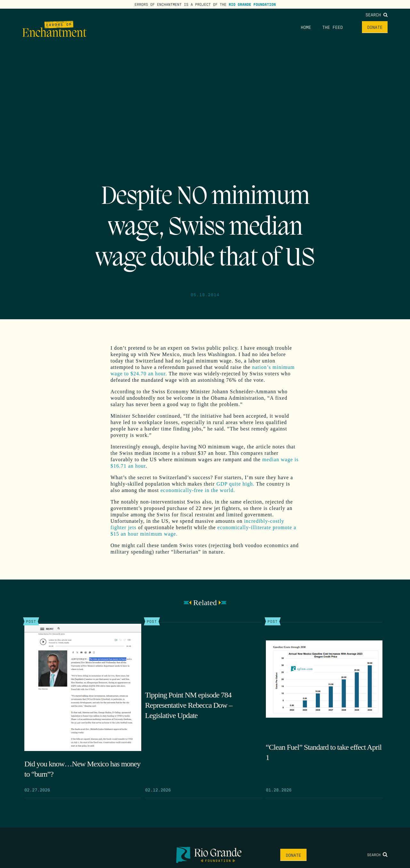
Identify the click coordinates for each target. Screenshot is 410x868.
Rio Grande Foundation (252, 4)
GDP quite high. (236, 484)
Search (377, 14)
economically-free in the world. (198, 490)
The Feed (332, 27)
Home (306, 27)
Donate (375, 27)
